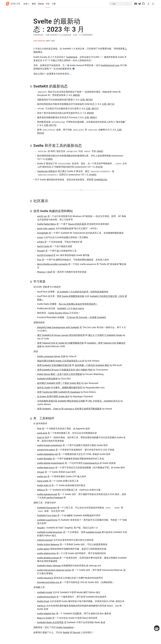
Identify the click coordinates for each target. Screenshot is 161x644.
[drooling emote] (157, 628)
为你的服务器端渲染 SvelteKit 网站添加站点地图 (61, 401)
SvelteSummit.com (110, 65)
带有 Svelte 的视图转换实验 (71, 296)
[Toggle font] (148, 4)
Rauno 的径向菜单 (77, 224)
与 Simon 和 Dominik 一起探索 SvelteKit (86, 317)
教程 (34, 4)
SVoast (41, 472)
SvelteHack (72, 57)
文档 (27, 4)
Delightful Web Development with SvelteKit (58, 327)
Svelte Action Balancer (48, 544)
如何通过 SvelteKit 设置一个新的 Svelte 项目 (59, 383)
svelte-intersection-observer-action (54, 570)
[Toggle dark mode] (153, 4)
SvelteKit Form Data (47, 515)
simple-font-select (46, 450)
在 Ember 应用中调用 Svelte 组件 (53, 396)
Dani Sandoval (40, 41)
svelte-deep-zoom (46, 468)
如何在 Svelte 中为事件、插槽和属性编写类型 (60, 388)
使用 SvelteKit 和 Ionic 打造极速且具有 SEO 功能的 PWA (65, 370)
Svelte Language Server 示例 (51, 356)
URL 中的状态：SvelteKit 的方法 (104, 401)
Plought (41, 251)
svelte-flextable (45, 459)
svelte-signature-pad (47, 494)
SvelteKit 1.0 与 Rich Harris (71, 308)
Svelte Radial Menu (47, 224)
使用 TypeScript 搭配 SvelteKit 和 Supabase (59, 392)
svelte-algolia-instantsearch (51, 463)
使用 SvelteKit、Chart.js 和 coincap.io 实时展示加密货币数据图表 (69, 409)
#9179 (53, 125)
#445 (100, 151)
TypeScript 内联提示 (47, 171)
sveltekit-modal (93, 532)
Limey (40, 237)
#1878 (99, 167)
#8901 (93, 117)
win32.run (42, 216)
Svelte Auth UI (44, 485)
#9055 (90, 113)
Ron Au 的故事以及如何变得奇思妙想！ (78, 304)
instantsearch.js (91, 463)
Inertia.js (41, 606)
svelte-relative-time (46, 553)
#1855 (92, 175)
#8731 (95, 109)
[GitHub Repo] (143, 4)
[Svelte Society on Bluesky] (140, 4)
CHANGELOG (101, 180)
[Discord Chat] (136, 4)
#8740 (89, 100)
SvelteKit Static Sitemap (49, 566)
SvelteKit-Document (47, 508)
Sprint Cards (43, 246)
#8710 (110, 104)
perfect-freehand (55, 498)
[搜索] (121, 4)
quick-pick (42, 433)
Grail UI (41, 437)
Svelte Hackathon (65, 627)
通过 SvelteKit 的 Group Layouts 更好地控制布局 (61, 335)
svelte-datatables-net (47, 454)
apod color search (46, 228)
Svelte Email (43, 601)
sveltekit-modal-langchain (50, 532)
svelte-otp (42, 476)
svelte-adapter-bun (46, 613)
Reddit (66, 632)
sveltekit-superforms (47, 520)
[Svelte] (14, 4)
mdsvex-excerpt (45, 540)
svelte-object (43, 549)
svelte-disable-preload (48, 558)
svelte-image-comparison (50, 445)
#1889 (49, 159)
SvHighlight (43, 233)
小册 (54, 4)
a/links (40, 242)
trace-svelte (43, 481)
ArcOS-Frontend (45, 255)
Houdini (41, 528)
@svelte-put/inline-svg (48, 582)
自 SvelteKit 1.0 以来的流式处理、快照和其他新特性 (83, 292)
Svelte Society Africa (58, 313)
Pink (39, 429)
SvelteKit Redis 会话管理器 (50, 622)
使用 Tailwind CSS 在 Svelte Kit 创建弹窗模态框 (60, 343)
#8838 (76, 95)
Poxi (39, 260)
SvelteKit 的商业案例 (47, 379)
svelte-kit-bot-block (46, 597)
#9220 (40, 133)
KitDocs (41, 490)
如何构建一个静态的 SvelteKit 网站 (92, 365)
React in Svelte (44, 618)
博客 (48, 4)
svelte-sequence (45, 578)
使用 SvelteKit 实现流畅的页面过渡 (54, 365)
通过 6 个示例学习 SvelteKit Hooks (105, 335)
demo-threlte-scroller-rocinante (52, 264)
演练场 (41, 4)
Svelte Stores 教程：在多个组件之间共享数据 (60, 374)
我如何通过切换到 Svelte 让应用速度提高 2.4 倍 (61, 361)
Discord (76, 632)
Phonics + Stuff (45, 272)
